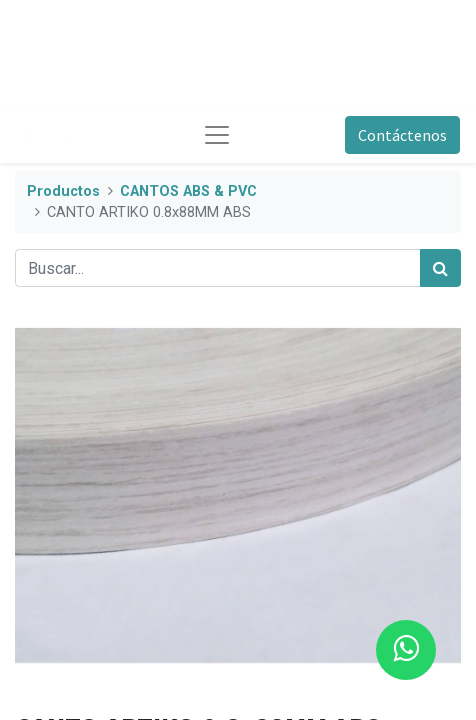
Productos (63, 191)
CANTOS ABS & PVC (188, 191)
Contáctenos (402, 135)
